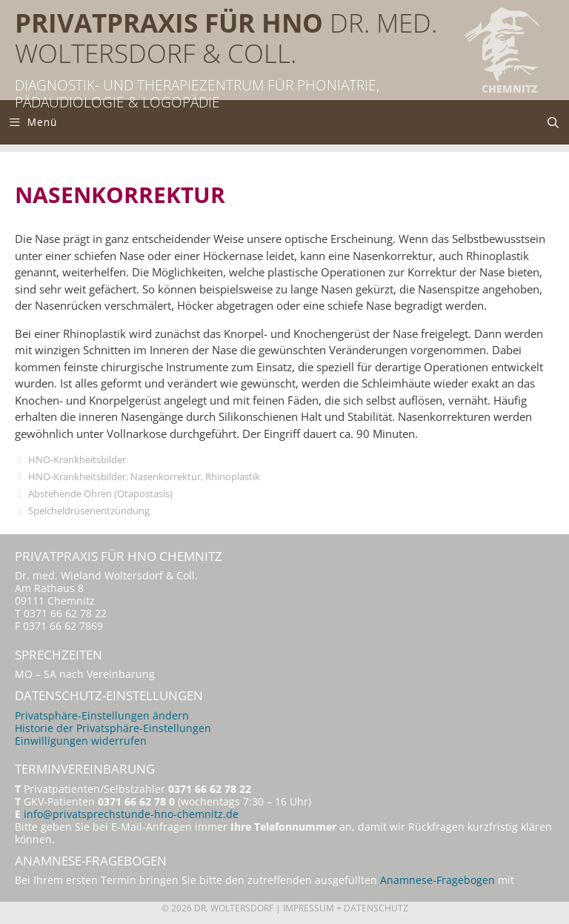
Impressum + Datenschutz (346, 908)
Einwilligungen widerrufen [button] (81, 741)
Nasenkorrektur (166, 476)
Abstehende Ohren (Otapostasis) (100, 493)
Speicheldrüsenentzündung (89, 511)
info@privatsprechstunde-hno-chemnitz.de (131, 814)
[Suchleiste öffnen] (553, 122)
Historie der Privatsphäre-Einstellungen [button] (113, 728)
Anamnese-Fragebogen (437, 880)
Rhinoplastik (233, 476)
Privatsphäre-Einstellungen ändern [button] (102, 716)
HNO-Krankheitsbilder (77, 459)
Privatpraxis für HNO (169, 23)
